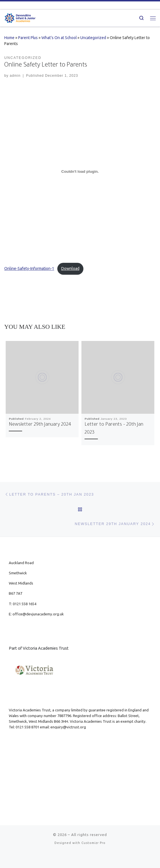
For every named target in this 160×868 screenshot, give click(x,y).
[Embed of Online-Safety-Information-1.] (80, 171)
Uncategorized (93, 38)
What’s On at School (59, 38)
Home (9, 38)
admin (15, 76)
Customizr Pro (93, 843)
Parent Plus (28, 38)
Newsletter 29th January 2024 (40, 425)
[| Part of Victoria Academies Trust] (20, 17)
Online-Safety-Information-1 (29, 268)
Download (70, 268)
